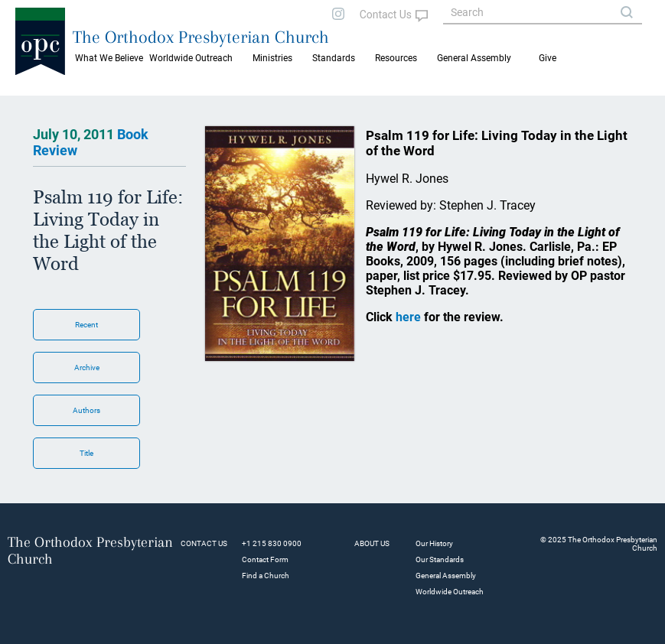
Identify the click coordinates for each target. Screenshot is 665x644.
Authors (86, 410)
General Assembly (474, 58)
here (408, 317)
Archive (87, 368)
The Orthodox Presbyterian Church (201, 37)
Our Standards (440, 559)
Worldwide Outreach (450, 592)
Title (86, 453)
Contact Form (265, 559)
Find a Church (266, 576)
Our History (434, 543)
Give (548, 58)
